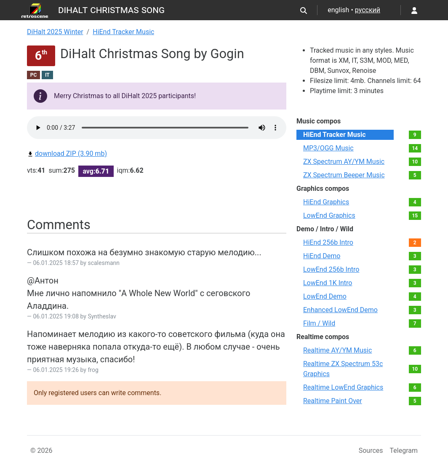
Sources (371, 451)
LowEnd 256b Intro (331, 269)
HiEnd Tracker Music (123, 32)
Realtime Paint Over (333, 401)
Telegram (404, 451)
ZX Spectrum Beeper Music (344, 175)
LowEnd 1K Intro (328, 283)
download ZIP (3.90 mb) (67, 154)
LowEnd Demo (325, 296)
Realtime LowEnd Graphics (343, 387)
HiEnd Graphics (326, 202)
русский (368, 10)
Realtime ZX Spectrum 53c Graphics (343, 369)
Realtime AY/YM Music (337, 350)
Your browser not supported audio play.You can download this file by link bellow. (157, 128)
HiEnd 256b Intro (328, 242)
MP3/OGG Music (328, 148)
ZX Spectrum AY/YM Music (344, 162)
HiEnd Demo (322, 256)
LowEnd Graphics (329, 215)
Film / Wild (319, 323)
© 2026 (41, 451)
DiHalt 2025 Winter (55, 32)
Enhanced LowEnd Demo (340, 310)
